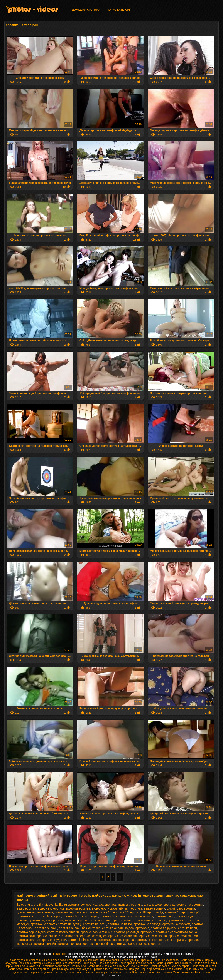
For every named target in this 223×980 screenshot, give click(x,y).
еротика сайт (26, 936)
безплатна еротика (190, 905)
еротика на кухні (95, 924)
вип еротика (134, 908)
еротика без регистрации (80, 916)
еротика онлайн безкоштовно (80, 928)
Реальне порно (74, 972)
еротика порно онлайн (63, 932)
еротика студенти (54, 940)
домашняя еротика (68, 912)
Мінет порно (203, 972)
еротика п (142, 928)
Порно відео (89, 963)
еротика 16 (121, 912)
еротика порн (188, 928)
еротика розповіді (126, 932)
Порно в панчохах (88, 960)
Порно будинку (129, 960)
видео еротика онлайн (108, 908)
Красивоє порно (108, 963)
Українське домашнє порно (47, 972)
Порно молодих (109, 960)
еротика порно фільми (96, 932)
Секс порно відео (81, 969)
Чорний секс (121, 966)
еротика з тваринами (136, 920)
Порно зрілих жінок (152, 969)
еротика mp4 (190, 912)
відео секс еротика (51, 908)
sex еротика (89, 905)
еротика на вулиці (69, 924)
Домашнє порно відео (56, 966)
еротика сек (70, 936)
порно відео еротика (111, 944)
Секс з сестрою (139, 966)
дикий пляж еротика (181, 908)
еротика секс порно (153, 936)
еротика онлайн (46, 928)
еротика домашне (64, 920)
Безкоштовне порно (100, 966)
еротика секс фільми (183, 936)
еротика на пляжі (120, 924)
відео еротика (27, 908)
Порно (187, 969)
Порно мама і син (31, 966)
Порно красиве (165, 963)
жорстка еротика (134, 940)
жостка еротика (159, 940)
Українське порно (120, 972)
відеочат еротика (78, 908)
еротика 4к (172, 912)
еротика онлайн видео (118, 928)
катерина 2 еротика (185, 940)
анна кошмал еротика (159, 905)
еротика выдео (39, 920)
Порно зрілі (12, 966)
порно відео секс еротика (145, 944)
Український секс (150, 960)
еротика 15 (104, 912)
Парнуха (134, 969)
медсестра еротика (30, 944)
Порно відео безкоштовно (60, 960)
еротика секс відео (93, 936)
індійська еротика (130, 905)
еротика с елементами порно (176, 932)
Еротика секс (13, 7)
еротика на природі (147, 924)
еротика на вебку (42, 924)
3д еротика (24, 905)
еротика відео (164, 916)
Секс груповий (19, 960)
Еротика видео (60, 969)
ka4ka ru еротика (67, 905)
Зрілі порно (36, 960)
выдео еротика (155, 908)
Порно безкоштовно (192, 960)
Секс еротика (183, 963)
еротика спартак (28, 940)
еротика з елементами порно (99, 920)
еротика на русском (176, 924)
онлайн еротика (57, 944)
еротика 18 (138, 912)
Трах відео (24, 963)
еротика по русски (164, 928)
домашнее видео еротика (35, 912)
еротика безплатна (113, 916)
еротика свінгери (48, 936)
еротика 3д (155, 912)
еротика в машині (141, 916)
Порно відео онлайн (205, 963)
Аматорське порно (44, 963)
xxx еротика (107, 905)
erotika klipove (44, 905)
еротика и (159, 920)
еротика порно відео (31, 932)
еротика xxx (25, 916)
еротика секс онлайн (123, 936)
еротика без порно (48, 916)
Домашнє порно (159, 966)
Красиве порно (145, 963)
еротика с (147, 932)
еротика (89, 912)
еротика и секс (178, 920)
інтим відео (199, 969)
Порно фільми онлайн (204, 966)
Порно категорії (119, 10)
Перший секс (78, 966)
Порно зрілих (127, 963)
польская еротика (82, 944)
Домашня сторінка (86, 10)
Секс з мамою (174, 969)
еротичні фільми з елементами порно (94, 940)
